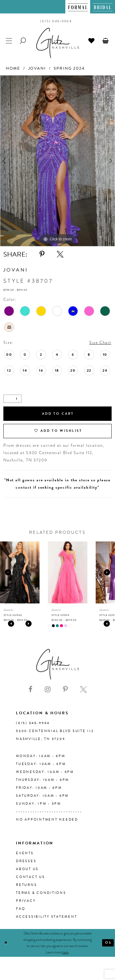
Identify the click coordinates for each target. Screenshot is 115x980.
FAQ (21, 909)
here (65, 952)
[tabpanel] (57, 161)
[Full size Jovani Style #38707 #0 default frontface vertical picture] (57, 161)
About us (27, 869)
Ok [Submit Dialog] (108, 943)
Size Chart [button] (100, 342)
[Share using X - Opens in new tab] (60, 254)
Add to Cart (58, 414)
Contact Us (31, 877)
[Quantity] (12, 399)
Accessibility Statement (46, 917)
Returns (26, 885)
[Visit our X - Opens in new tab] (83, 690)
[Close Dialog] (6, 943)
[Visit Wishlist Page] (92, 40)
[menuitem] (78, 7)
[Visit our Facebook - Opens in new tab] (31, 690)
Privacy (26, 901)
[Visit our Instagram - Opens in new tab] (48, 690)
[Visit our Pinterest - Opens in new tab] (65, 690)
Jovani (37, 68)
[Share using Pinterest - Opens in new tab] (42, 254)
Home (13, 68)
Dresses (26, 861)
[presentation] (20, 572)
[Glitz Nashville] (58, 43)
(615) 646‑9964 (33, 723)
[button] (106, 40)
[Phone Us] (56, 21)
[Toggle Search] (23, 40)
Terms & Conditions (41, 893)
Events (25, 853)
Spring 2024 (69, 68)
